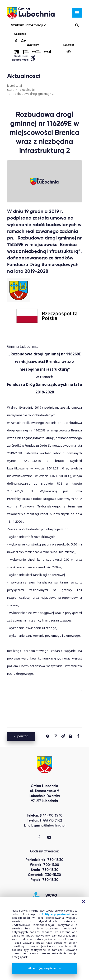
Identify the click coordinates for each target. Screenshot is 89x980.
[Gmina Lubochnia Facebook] (39, 838)
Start (10, 90)
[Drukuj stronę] (70, 736)
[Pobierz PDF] (55, 736)
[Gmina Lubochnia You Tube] (49, 838)
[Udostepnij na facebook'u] (78, 736)
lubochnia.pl (31, 13)
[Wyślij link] (63, 736)
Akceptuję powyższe (45, 969)
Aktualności (28, 90)
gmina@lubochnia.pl (50, 826)
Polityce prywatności (56, 914)
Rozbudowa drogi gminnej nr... (34, 94)
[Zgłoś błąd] (48, 736)
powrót (21, 736)
